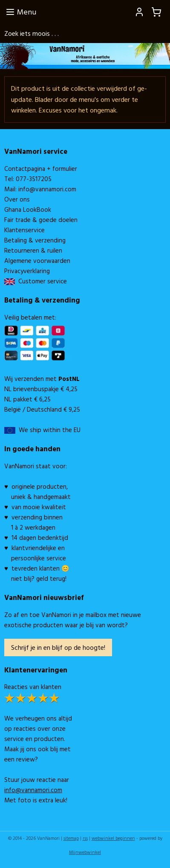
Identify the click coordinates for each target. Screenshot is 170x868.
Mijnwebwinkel (85, 852)
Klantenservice (24, 230)
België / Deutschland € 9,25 (42, 409)
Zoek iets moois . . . (32, 33)
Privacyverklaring (27, 271)
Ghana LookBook (28, 209)
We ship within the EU (50, 430)
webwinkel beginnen (113, 838)
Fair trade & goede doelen (41, 220)
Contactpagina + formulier (41, 169)
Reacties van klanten (33, 687)
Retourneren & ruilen (33, 250)
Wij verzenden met (42, 379)
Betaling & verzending (35, 240)
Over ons (17, 199)
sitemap (71, 838)
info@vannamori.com (47, 189)
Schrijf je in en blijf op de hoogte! (58, 647)
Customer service (41, 281)
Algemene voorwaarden (37, 261)
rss (85, 838)
